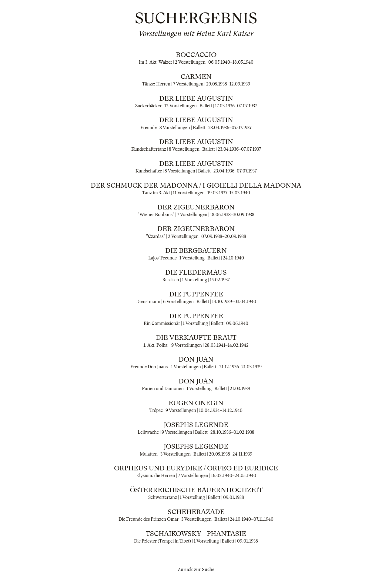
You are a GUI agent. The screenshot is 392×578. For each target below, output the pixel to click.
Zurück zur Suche (196, 570)
